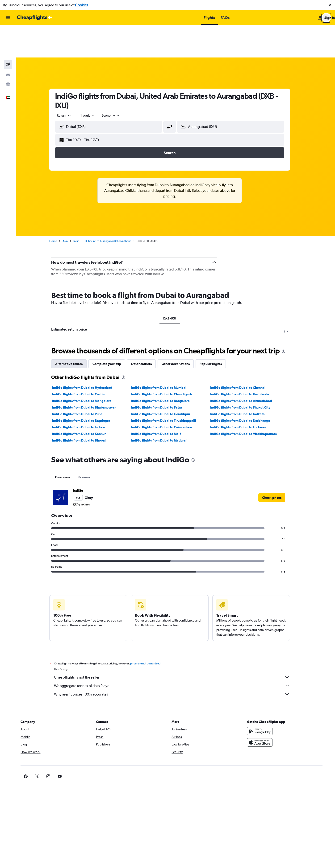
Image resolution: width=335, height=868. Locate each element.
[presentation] (292, 299)
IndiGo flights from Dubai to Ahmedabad (247, 368)
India (82, 209)
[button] (330, 5)
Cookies (82, 5)
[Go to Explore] (8, 52)
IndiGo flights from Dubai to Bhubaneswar (90, 375)
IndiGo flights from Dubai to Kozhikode (246, 362)
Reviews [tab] (90, 445)
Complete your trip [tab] (113, 331)
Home (59, 209)
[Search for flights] (8, 32)
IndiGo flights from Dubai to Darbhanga (246, 388)
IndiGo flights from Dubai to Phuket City (246, 375)
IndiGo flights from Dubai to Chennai (244, 355)
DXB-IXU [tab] (176, 286)
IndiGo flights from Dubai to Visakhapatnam (249, 401)
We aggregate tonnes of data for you (178, 653)
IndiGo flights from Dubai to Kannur (85, 401)
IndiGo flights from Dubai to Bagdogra (87, 388)
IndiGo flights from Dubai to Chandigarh (167, 362)
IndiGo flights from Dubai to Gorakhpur (167, 381)
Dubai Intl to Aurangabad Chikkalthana (114, 209)
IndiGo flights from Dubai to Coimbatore (167, 395)
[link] (278, 465)
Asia (71, 209)
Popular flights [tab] (217, 331)
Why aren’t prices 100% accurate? (178, 662)
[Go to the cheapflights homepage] (34, 18)
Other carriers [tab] (147, 331)
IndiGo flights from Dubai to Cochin (85, 362)
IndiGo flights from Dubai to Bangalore (166, 368)
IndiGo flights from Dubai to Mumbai (165, 355)
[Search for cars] (8, 42)
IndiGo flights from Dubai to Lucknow (244, 395)
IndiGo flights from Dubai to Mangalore (88, 368)
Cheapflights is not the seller (178, 645)
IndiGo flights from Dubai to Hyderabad (88, 355)
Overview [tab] (69, 445)
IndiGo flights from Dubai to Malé (162, 401)
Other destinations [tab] (182, 331)
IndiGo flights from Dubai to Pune (83, 381)
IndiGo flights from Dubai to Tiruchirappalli (170, 388)
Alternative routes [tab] (75, 331)
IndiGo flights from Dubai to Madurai (165, 408)
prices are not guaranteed (151, 631)
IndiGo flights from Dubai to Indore (85, 395)
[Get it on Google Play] (269, 699)
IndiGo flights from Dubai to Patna (163, 375)
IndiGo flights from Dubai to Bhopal (85, 408)
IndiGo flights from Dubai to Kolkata (243, 381)
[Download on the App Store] (269, 710)
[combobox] (70, 83)
